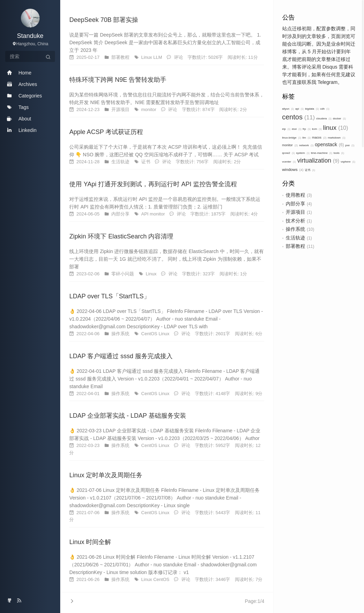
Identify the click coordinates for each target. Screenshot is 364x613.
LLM (158, 57)
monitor (290, 145)
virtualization (318, 160)
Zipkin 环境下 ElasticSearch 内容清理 (121, 236)
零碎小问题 (123, 274)
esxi (296, 129)
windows (293, 169)
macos (319, 137)
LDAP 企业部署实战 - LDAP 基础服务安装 (128, 416)
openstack (329, 144)
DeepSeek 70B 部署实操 (104, 20)
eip (286, 129)
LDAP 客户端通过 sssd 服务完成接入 (121, 356)
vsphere (348, 162)
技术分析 (295, 221)
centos (299, 117)
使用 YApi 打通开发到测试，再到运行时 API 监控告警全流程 (153, 184)
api (300, 109)
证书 (310, 170)
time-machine (321, 153)
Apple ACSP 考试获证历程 (106, 132)
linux (335, 128)
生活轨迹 (295, 238)
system (303, 153)
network (306, 145)
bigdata (312, 109)
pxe (350, 145)
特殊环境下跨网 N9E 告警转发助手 (118, 80)
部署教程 (295, 246)
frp (307, 129)
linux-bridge (292, 138)
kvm (317, 129)
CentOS (150, 334)
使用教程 (295, 195)
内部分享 (295, 204)
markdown (337, 138)
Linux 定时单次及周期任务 (106, 475)
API (146, 214)
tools (339, 153)
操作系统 (295, 229)
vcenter (289, 162)
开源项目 (295, 212)
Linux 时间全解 (90, 542)
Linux (147, 57)
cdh (325, 109)
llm (307, 138)
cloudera (324, 119)
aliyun (288, 109)
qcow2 (288, 153)
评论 (179, 57)
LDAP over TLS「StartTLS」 (109, 296)
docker (339, 119)
